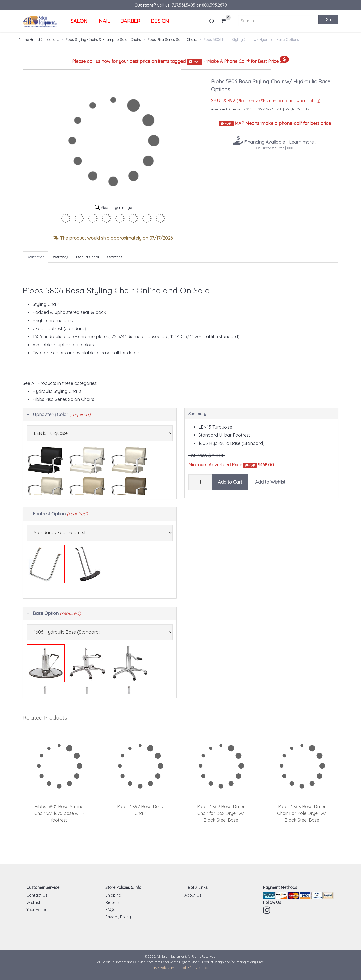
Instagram (267, 910)
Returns (112, 902)
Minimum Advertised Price (222, 465)
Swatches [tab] (114, 257)
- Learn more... (280, 142)
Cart (226, 21)
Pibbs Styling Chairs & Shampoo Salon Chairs (103, 40)
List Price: (198, 455)
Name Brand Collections (39, 40)
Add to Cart (230, 482)
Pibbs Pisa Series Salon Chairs (172, 40)
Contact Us (37, 895)
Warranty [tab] (60, 257)
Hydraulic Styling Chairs (57, 391)
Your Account (39, 910)
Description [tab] (35, 257)
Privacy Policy (118, 917)
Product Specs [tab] (87, 257)
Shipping (113, 895)
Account (213, 23)
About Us (193, 895)
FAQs (110, 910)
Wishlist (33, 902)
